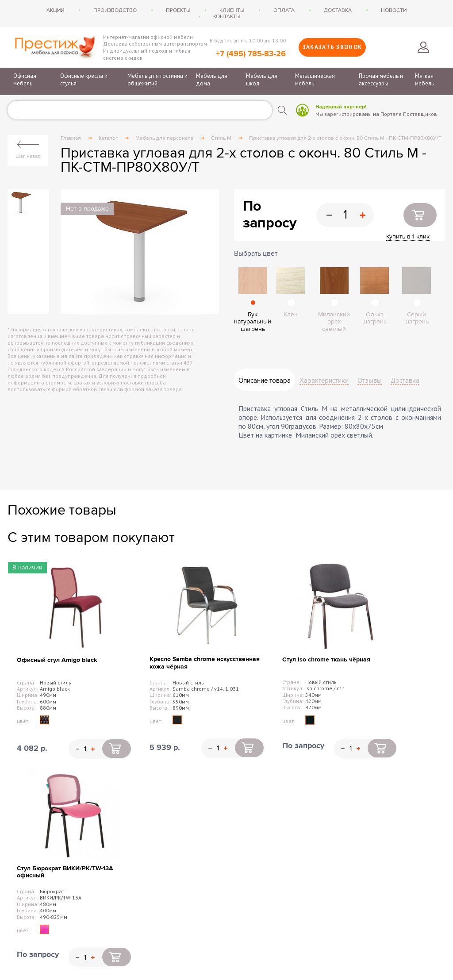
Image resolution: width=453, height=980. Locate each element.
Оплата (284, 10)
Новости (394, 10)
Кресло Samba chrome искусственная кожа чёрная (205, 663)
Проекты (178, 10)
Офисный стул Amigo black (57, 660)
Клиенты (232, 10)
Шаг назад (28, 156)
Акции (55, 10)
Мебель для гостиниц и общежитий (157, 80)
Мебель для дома (212, 80)
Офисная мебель (25, 80)
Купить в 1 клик (408, 236)
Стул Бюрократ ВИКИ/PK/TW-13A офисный (65, 872)
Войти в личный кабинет (423, 47)
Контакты (227, 16)
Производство (115, 10)
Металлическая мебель (315, 80)
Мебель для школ (262, 80)
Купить (420, 215)
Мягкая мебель (424, 80)
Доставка (338, 10)
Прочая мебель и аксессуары (381, 80)
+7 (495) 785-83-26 (251, 54)
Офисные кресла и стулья (84, 80)
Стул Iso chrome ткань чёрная (326, 659)
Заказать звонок (332, 47)
